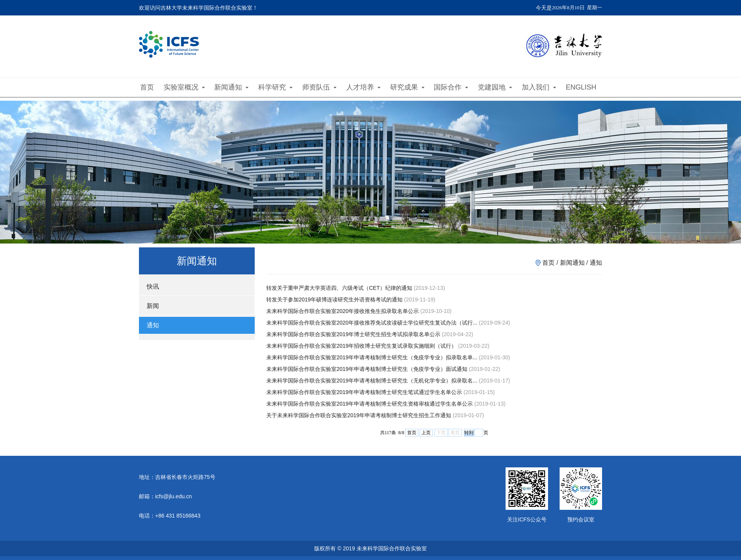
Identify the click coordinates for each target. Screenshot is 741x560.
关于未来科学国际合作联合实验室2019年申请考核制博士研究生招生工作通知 (359, 415)
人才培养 (363, 87)
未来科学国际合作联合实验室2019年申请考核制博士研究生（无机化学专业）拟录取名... (372, 381)
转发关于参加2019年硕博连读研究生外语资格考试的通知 (334, 299)
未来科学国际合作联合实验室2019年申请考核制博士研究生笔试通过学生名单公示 (364, 392)
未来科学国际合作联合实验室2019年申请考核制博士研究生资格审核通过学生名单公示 (370, 404)
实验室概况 (184, 87)
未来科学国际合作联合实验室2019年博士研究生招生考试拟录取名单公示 (353, 334)
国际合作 (451, 87)
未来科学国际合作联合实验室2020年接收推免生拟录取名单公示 (343, 311)
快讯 (153, 287)
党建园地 (495, 87)
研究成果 (407, 87)
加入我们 (539, 87)
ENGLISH (581, 87)
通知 (153, 325)
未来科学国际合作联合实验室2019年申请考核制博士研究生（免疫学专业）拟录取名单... (372, 357)
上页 (426, 433)
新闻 (153, 306)
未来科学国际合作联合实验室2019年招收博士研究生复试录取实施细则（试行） (361, 346)
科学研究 (275, 87)
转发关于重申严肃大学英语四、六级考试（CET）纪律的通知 (339, 288)
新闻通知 (231, 87)
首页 (147, 87)
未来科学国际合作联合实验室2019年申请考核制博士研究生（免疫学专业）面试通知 (367, 369)
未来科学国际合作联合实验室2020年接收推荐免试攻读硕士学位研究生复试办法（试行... (372, 323)
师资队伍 (319, 87)
